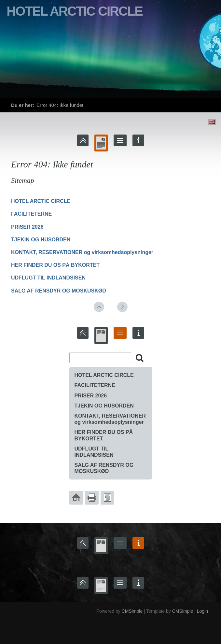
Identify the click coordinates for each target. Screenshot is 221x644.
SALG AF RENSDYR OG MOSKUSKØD (59, 291)
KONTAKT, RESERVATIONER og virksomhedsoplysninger (82, 252)
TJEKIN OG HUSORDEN (41, 240)
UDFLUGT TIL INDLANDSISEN (48, 278)
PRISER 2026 (27, 227)
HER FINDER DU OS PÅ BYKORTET (55, 265)
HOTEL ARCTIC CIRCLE (41, 201)
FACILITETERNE (31, 214)
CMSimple (132, 611)
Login (202, 611)
